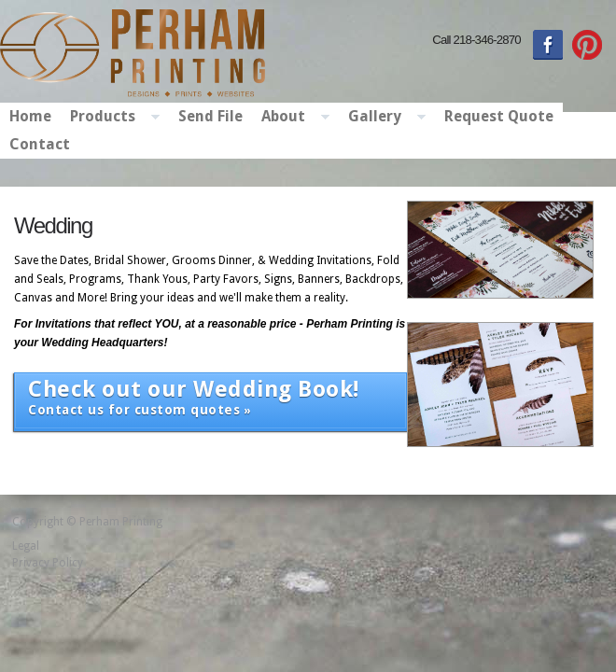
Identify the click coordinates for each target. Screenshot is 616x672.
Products (110, 118)
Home (30, 116)
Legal (26, 546)
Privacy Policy (48, 563)
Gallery (382, 118)
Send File (210, 116)
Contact (40, 144)
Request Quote (499, 116)
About (291, 118)
